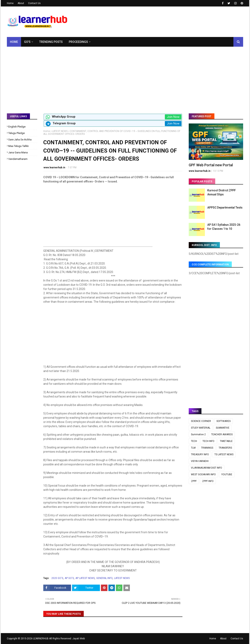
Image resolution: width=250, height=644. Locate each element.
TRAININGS (207, 448)
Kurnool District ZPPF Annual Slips (222, 192)
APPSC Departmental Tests (225, 208)
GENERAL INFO (104, 578)
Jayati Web (79, 639)
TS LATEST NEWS (224, 454)
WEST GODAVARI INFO (203, 474)
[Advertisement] (125, 77)
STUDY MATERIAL (201, 428)
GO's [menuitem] (27, 42)
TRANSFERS (225, 448)
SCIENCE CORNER (201, 421)
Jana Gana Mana (18, 152)
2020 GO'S (57, 578)
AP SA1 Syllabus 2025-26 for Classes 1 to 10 (224, 227)
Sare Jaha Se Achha (20, 140)
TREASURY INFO (200, 454)
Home (10, 3)
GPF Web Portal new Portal (211, 165)
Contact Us (34, 3)
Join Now (173, 117)
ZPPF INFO (208, 481)
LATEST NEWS (60, 131)
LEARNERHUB (41, 639)
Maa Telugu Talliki (19, 146)
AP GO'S (69, 578)
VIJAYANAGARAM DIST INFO (207, 468)
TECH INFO (208, 441)
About (21, 3)
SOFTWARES (224, 421)
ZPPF (194, 481)
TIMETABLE (226, 441)
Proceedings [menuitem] (78, 42)
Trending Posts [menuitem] (51, 42)
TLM (193, 448)
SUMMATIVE (223, 428)
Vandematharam (18, 159)
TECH (194, 441)
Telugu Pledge (16, 133)
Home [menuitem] (14, 42)
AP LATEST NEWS (85, 578)
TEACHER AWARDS (222, 434)
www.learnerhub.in (54, 168)
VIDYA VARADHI (200, 461)
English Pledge (17, 127)
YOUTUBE (227, 474)
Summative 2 (198, 434)
